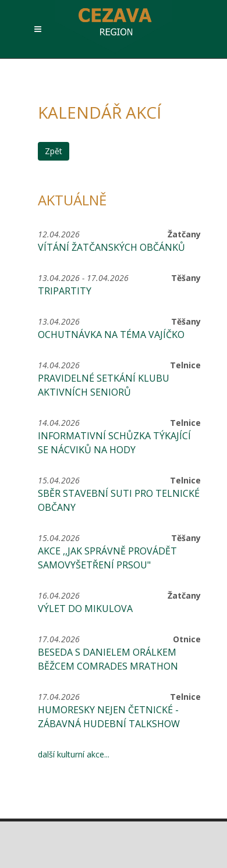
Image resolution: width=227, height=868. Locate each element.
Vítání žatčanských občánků (111, 247)
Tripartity (65, 291)
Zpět (54, 151)
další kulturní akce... (74, 754)
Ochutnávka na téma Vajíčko (111, 335)
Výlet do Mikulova (85, 609)
